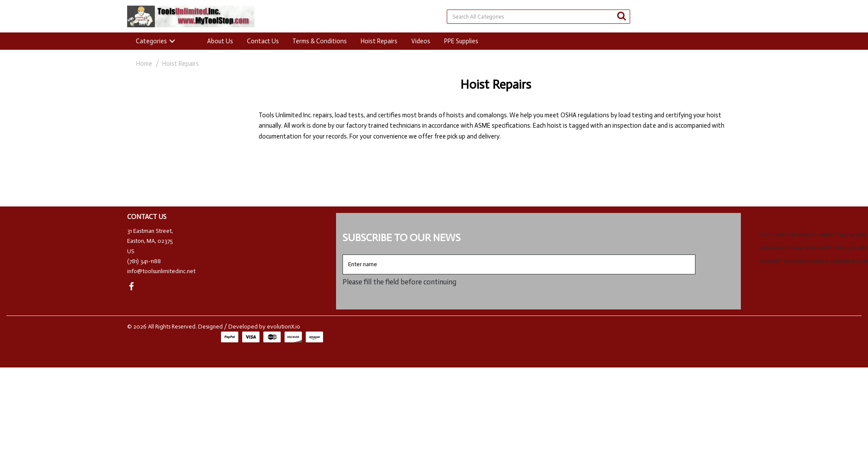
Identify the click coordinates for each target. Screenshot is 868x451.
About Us (220, 41)
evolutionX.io (283, 327)
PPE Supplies (461, 41)
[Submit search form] (621, 16)
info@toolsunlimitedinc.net (161, 271)
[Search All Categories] (538, 17)
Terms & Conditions (320, 41)
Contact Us (263, 41)
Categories (151, 41)
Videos (421, 41)
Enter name (345, 254)
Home (144, 64)
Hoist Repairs (379, 41)
